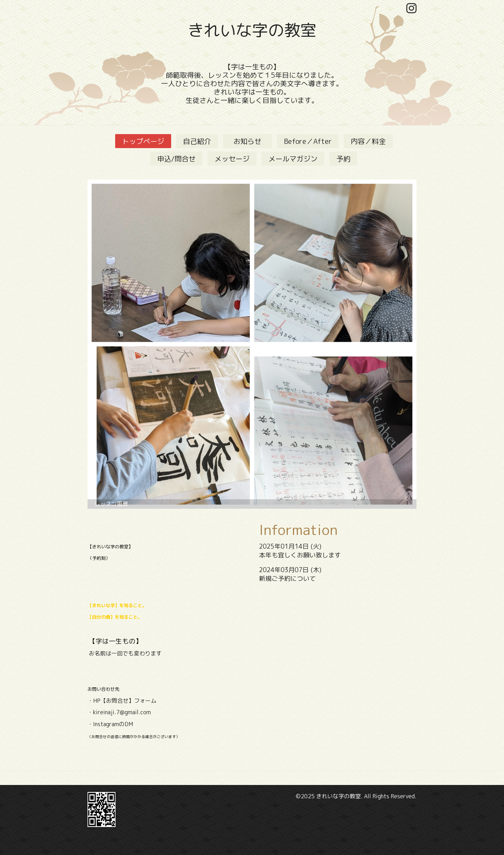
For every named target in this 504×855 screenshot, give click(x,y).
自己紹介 (197, 141)
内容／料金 (368, 141)
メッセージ (232, 159)
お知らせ (251, 141)
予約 (343, 159)
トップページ (143, 141)
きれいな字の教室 (252, 30)
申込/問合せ (176, 159)
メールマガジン (293, 159)
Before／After (308, 141)
